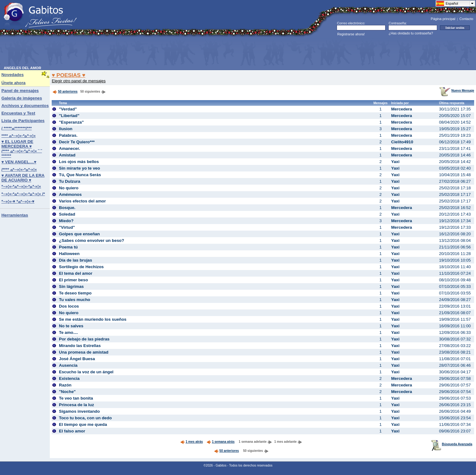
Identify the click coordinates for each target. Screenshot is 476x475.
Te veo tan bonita (76, 398)
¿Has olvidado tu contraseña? (411, 33)
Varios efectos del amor (82, 201)
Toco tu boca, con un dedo (85, 418)
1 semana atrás (220, 442)
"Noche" (67, 392)
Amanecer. (69, 148)
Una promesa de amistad (84, 352)
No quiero (69, 188)
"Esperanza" (71, 122)
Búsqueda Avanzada (452, 444)
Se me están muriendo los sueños (93, 319)
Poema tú (68, 247)
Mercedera (402, 109)
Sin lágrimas (71, 286)
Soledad (67, 214)
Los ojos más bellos (79, 162)
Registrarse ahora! (351, 34)
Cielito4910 (402, 142)
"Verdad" (68, 109)
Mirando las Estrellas (80, 346)
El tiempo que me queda (83, 424)
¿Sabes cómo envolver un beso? (91, 240)
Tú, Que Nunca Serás (80, 175)
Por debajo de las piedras (84, 339)
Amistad (67, 155)
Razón (65, 385)
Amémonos (70, 194)
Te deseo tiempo (75, 293)
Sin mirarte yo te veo (79, 168)
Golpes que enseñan (79, 234)
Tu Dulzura (70, 181)
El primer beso (73, 280)
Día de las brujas (75, 260)
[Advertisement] (118, 52)
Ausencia (68, 365)
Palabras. (68, 135)
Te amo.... (68, 332)
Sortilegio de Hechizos (81, 267)
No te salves (71, 326)
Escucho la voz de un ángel (86, 372)
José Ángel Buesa (77, 359)
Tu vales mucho (75, 300)
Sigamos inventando (79, 411)
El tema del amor (76, 273)
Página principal (443, 19)
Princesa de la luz (76, 405)
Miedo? (66, 221)
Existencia (69, 378)
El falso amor (72, 431)
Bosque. (67, 208)
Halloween (69, 254)
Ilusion (66, 129)
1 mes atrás (191, 442)
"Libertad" (69, 116)
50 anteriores (65, 92)
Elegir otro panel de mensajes (79, 81)
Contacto (466, 19)
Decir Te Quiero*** (77, 142)
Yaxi (395, 162)
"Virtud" (67, 227)
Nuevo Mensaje (457, 91)
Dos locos (69, 306)
